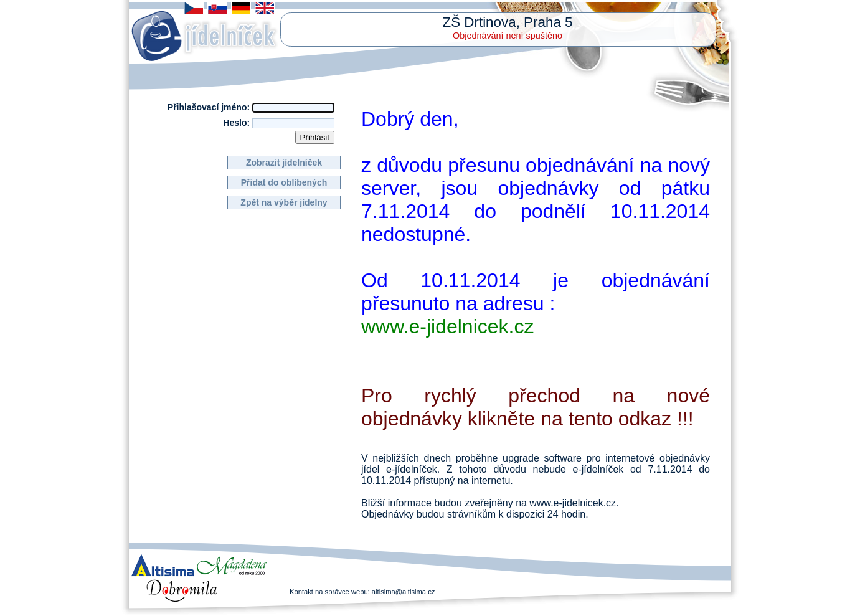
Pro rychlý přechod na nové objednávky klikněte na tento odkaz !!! (536, 407)
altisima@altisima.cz (404, 592)
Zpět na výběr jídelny (284, 202)
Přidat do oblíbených (284, 182)
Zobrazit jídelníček (284, 163)
